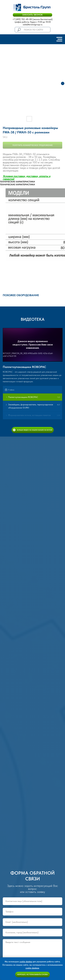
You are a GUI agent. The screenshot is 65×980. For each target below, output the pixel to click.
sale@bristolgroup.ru (33, 24)
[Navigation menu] (59, 39)
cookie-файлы (26, 962)
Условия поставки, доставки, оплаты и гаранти (27, 177)
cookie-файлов (32, 968)
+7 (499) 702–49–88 (22, 19)
